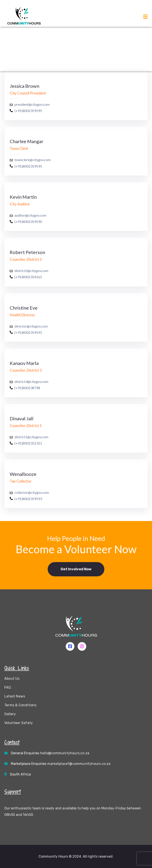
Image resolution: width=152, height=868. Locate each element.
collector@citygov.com (32, 492)
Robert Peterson (27, 252)
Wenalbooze (23, 474)
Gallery (10, 714)
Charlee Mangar (27, 141)
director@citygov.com (31, 326)
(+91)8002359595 (28, 111)
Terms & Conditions (20, 705)
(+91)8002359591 (28, 332)
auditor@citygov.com (30, 215)
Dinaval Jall (22, 418)
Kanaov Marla (24, 363)
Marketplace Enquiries (61, 764)
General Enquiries (50, 753)
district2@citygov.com (31, 271)
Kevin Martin (23, 197)
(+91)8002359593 (28, 499)
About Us (12, 679)
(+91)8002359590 (28, 221)
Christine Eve (24, 308)
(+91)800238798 (27, 388)
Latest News (15, 696)
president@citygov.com (32, 104)
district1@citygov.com (31, 437)
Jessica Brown (24, 86)
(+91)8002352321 (28, 443)
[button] (76, 569)
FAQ (8, 687)
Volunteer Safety (19, 723)
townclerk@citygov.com (33, 160)
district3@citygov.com (31, 381)
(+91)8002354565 (28, 277)
